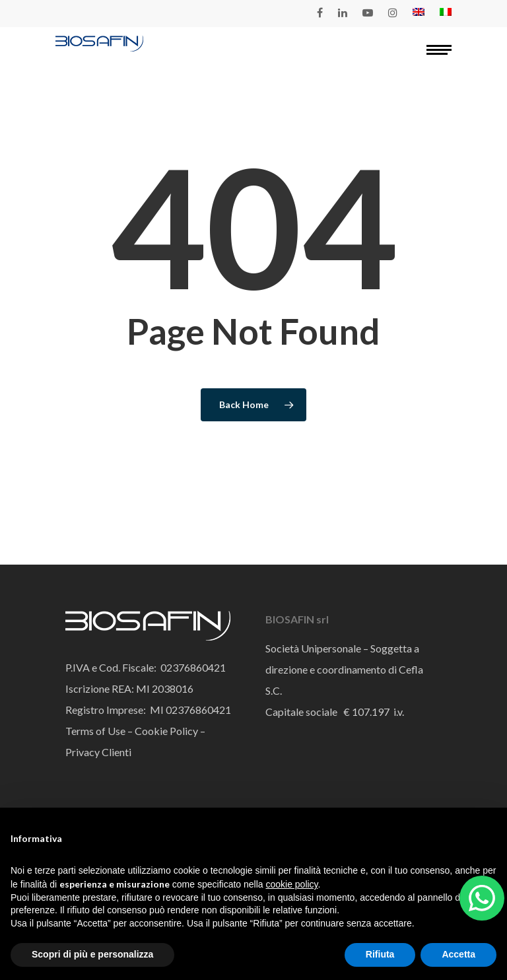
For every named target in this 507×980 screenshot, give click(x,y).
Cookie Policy (165, 731)
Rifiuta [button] (380, 954)
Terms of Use (95, 731)
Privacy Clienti (98, 752)
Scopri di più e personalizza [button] (92, 954)
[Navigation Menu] (439, 50)
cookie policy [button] (291, 884)
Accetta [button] (458, 954)
